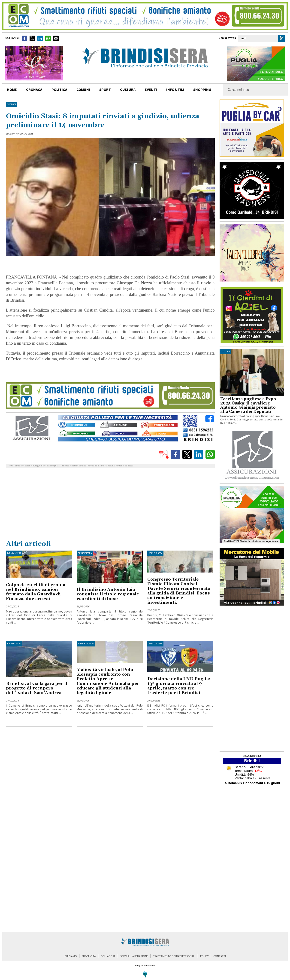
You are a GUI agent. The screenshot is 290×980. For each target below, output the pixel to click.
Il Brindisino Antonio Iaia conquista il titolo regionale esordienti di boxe (108, 594)
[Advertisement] (110, 505)
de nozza (129, 466)
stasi (27, 466)
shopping (202, 90)
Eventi (151, 90)
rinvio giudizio (38, 466)
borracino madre (96, 466)
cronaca (34, 90)
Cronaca (12, 104)
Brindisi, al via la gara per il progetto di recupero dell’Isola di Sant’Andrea (37, 688)
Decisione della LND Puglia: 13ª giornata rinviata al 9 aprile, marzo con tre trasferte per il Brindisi (179, 686)
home (12, 90)
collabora (108, 956)
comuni (83, 90)
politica (59, 90)
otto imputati (53, 466)
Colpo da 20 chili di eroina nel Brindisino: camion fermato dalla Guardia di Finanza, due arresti (36, 592)
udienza (65, 466)
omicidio (19, 466)
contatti (220, 956)
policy (204, 956)
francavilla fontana (114, 466)
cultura (128, 90)
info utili (175, 90)
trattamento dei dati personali (174, 956)
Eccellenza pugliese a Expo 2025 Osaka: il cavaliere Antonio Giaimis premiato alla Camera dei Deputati (248, 405)
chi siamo (71, 956)
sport (105, 90)
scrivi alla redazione (134, 956)
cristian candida (78, 466)
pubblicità (89, 956)
